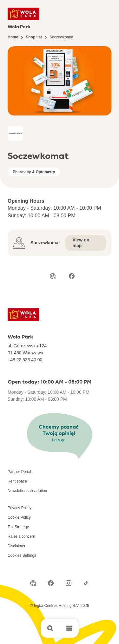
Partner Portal (19, 472)
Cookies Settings (22, 555)
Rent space (17, 481)
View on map (81, 243)
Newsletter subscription (27, 491)
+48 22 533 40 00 (25, 360)
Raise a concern (21, 536)
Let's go (59, 440)
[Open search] (50, 628)
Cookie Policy (19, 517)
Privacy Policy (20, 508)
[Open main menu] (69, 628)
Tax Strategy (18, 527)
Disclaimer (17, 546)
